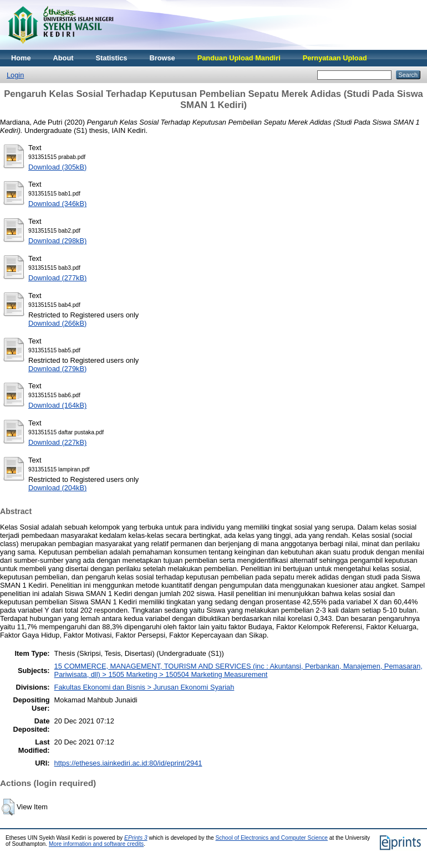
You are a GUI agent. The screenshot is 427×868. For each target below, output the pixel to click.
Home (21, 58)
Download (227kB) (57, 442)
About (63, 58)
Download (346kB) (57, 204)
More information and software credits (96, 844)
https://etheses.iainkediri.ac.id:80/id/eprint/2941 (128, 763)
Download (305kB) (57, 167)
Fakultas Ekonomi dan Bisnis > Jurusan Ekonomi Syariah (144, 687)
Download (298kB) (57, 241)
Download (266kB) (57, 323)
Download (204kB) (57, 488)
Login (15, 75)
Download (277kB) (57, 278)
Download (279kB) (57, 369)
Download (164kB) (57, 405)
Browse (162, 58)
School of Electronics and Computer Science (271, 838)
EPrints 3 (136, 838)
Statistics (112, 58)
